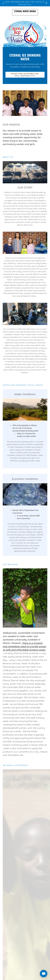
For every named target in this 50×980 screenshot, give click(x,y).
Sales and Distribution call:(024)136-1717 (25, 75)
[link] (25, 12)
